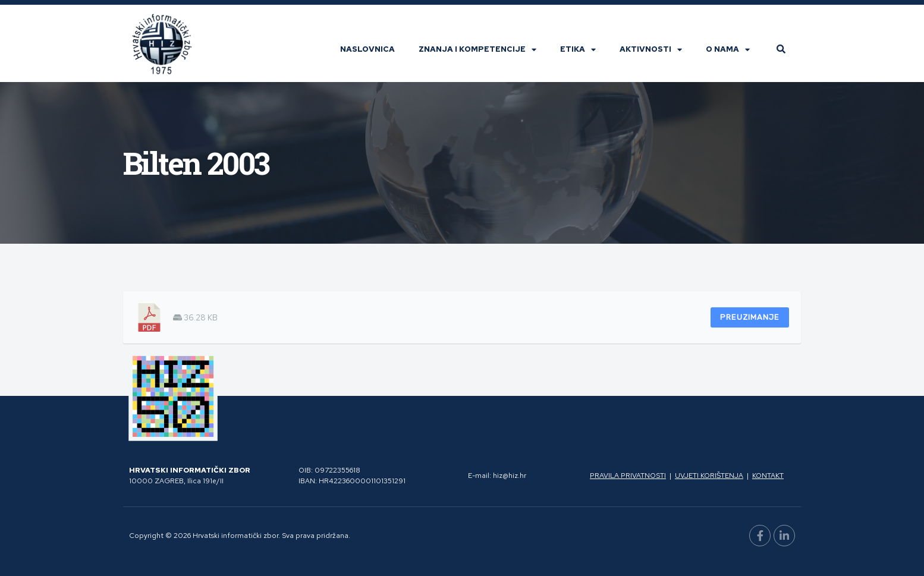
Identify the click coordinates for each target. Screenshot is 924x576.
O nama (728, 50)
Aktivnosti (651, 50)
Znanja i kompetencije (477, 50)
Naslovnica (367, 49)
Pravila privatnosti (628, 476)
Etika (578, 50)
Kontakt (768, 476)
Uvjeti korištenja (709, 476)
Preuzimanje (750, 317)
